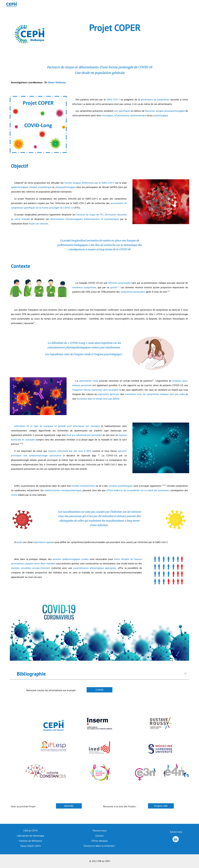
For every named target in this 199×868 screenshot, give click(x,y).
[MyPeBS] (69, 806)
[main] (115, 28)
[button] (185, 674)
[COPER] (99, 690)
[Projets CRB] (161, 806)
